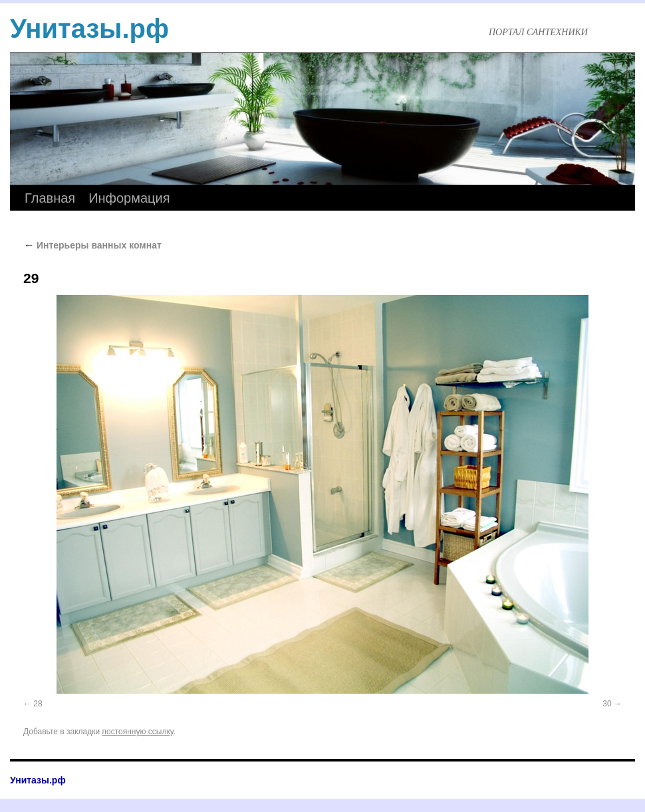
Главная (50, 198)
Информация (129, 198)
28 (38, 704)
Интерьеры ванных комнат (92, 245)
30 (607, 704)
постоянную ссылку (138, 732)
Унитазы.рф (89, 29)
